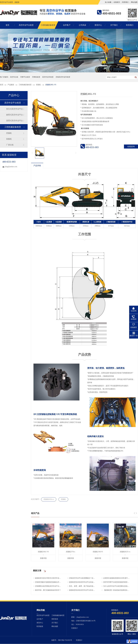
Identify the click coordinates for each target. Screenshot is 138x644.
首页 (7, 25)
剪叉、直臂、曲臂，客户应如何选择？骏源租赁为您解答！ (82, 586)
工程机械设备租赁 (48, 25)
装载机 (9, 139)
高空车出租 (14, 77)
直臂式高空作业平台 (14, 121)
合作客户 (67, 25)
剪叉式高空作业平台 (14, 109)
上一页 (32, 153)
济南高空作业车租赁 (63, 77)
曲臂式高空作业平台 (14, 115)
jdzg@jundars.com (11, 167)
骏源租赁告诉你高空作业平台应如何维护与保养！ (82, 582)
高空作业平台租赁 (26, 25)
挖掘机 (38, 85)
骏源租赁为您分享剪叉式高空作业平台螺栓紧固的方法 (48, 578)
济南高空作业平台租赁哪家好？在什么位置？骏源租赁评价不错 (82, 578)
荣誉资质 (55, 619)
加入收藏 (108, 2)
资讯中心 (98, 25)
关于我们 (114, 25)
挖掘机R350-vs (49, 499)
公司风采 (82, 25)
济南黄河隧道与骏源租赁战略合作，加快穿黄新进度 (48, 582)
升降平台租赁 (25, 77)
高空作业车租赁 (48, 77)
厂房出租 (10, 145)
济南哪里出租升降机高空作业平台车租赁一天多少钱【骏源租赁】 (48, 586)
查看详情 (43, 558)
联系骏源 (40, 626)
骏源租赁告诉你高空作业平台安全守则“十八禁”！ (82, 590)
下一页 (76, 153)
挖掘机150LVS (98, 552)
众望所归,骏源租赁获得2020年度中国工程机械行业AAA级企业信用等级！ (116, 578)
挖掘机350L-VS (43, 552)
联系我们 (125, 2)
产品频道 (11, 85)
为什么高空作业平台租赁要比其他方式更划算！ (116, 586)
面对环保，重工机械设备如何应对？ (48, 590)
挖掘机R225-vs (125, 552)
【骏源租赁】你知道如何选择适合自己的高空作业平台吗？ (116, 590)
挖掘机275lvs (71, 552)
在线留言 (117, 2)
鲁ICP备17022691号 (65, 640)
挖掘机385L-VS (51, 85)
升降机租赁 (36, 77)
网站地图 (134, 2)
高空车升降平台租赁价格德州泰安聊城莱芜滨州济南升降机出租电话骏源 (116, 582)
